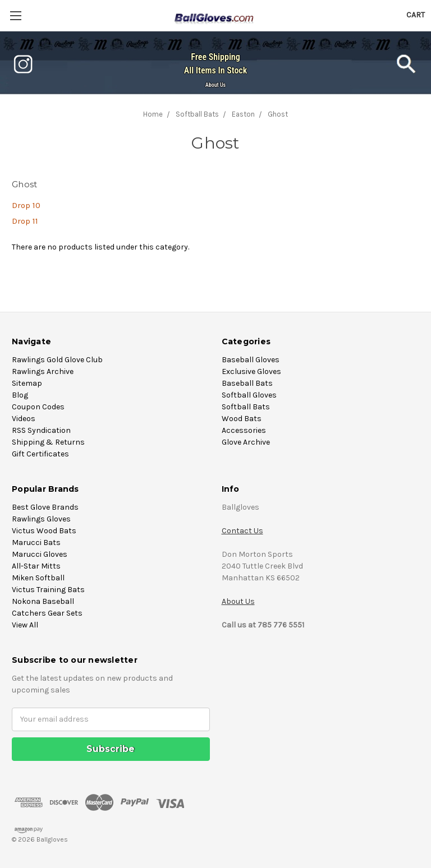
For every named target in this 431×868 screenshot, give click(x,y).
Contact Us (242, 531)
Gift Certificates (40, 454)
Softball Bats (246, 407)
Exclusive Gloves (251, 371)
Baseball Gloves (251, 360)
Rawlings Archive (43, 371)
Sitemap (27, 383)
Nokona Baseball (43, 601)
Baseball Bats (247, 383)
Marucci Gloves (40, 554)
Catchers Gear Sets (47, 613)
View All (25, 625)
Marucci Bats (36, 542)
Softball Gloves (249, 395)
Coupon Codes (38, 407)
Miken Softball (38, 578)
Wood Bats (242, 419)
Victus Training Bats (48, 590)
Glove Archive (246, 442)
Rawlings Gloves (41, 519)
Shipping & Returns (48, 442)
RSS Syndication (41, 430)
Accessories (244, 430)
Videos (24, 419)
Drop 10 (26, 205)
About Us (215, 85)
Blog (20, 395)
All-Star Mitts (36, 566)
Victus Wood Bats (44, 531)
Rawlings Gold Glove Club (57, 360)
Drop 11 (25, 221)
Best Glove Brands (45, 507)
